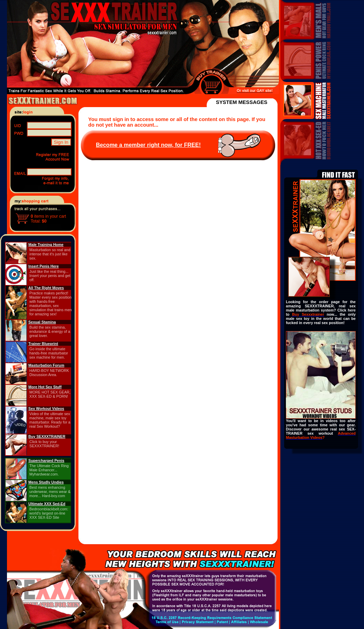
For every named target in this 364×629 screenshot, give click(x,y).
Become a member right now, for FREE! (148, 145)
